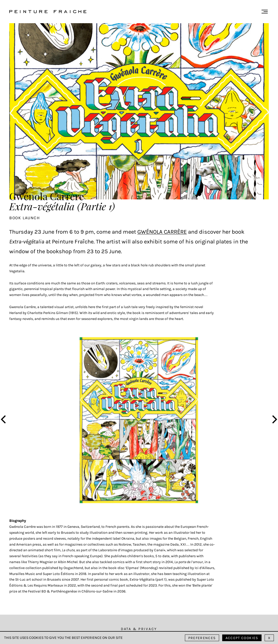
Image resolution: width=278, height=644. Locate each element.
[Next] (274, 420)
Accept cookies (242, 638)
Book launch (25, 218)
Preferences (202, 638)
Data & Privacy (139, 629)
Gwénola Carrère (162, 232)
